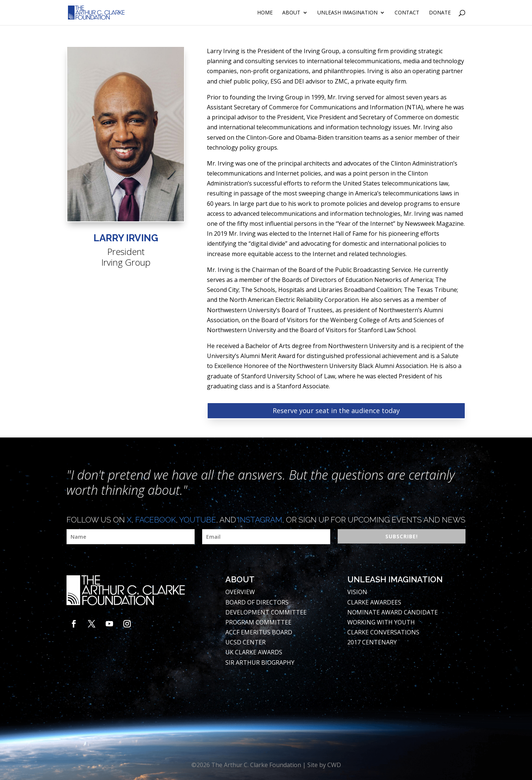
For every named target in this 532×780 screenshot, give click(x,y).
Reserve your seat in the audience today (336, 411)
